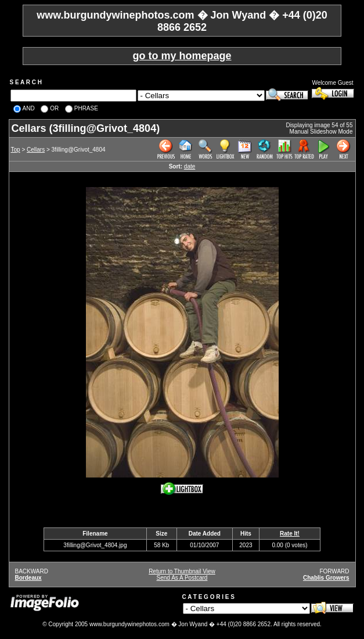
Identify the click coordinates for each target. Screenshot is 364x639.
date (190, 166)
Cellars (36, 150)
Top (16, 150)
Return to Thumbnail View (182, 571)
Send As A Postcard (182, 578)
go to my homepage (182, 56)
